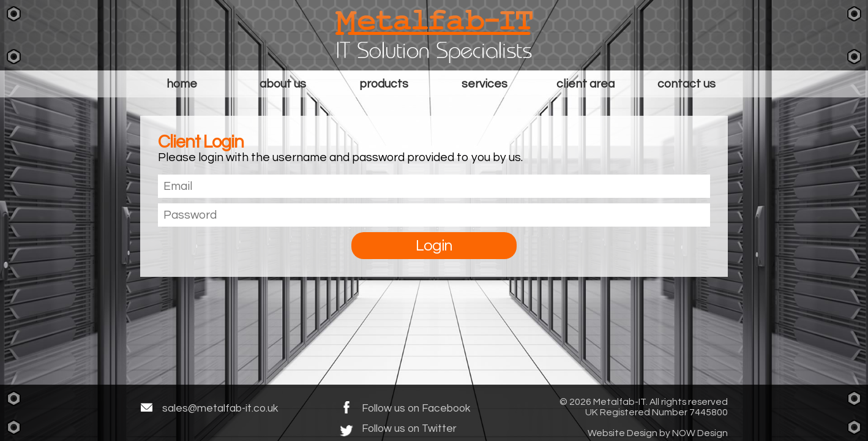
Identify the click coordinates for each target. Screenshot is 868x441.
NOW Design (700, 433)
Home (182, 84)
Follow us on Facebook (416, 408)
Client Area (586, 84)
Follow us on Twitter (409, 429)
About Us (283, 84)
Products (384, 84)
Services (485, 84)
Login (434, 246)
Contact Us (687, 84)
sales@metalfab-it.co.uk (220, 408)
